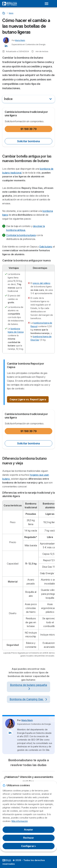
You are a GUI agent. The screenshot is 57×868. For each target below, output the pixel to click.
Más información (20, 821)
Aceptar (28, 830)
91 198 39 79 (29, 129)
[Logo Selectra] (10, 4)
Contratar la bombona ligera (21, 235)
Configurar (28, 846)
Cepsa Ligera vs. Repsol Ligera (28, 399)
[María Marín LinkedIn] (6, 45)
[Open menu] (47, 4)
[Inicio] (4, 13)
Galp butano (46, 247)
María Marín (20, 40)
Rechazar (28, 838)
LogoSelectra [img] (7, 860)
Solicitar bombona (28, 141)
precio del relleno (42, 283)
